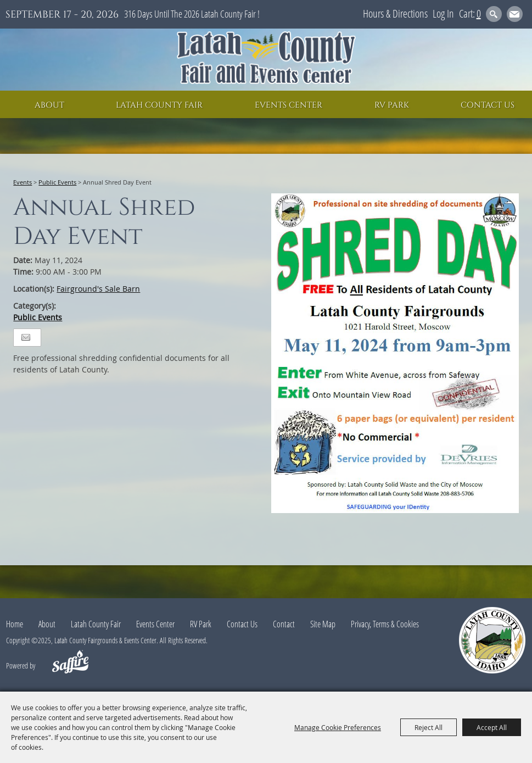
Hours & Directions (395, 13)
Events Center (289, 105)
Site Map (323, 624)
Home (15, 624)
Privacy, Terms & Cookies (385, 624)
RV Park (392, 105)
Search (494, 14)
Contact (284, 624)
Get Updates (515, 14)
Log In (443, 13)
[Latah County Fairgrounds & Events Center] (266, 60)
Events (23, 182)
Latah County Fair (159, 105)
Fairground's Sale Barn (98, 289)
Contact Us (488, 105)
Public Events (57, 182)
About (49, 105)
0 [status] (479, 13)
